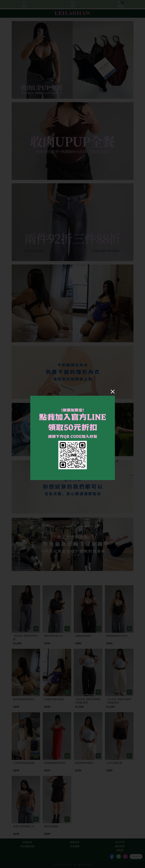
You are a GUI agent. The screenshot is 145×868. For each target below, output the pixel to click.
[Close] (113, 391)
